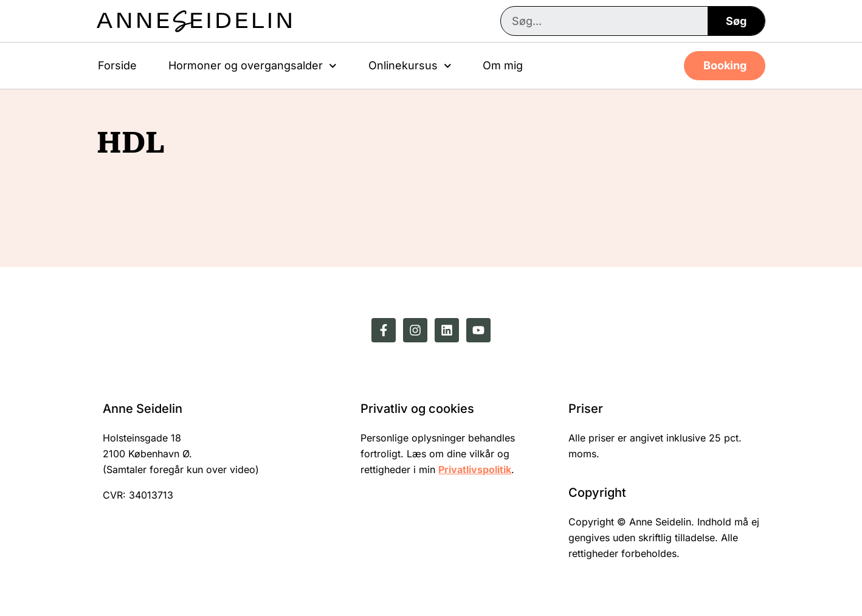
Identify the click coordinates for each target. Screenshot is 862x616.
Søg (736, 21)
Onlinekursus (410, 66)
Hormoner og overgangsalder (253, 66)
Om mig (503, 65)
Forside (117, 65)
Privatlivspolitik (475, 469)
